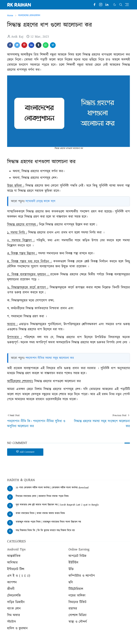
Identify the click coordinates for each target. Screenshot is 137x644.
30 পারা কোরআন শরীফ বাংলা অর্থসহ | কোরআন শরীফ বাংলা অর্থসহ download (52, 488)
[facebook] (94, 5)
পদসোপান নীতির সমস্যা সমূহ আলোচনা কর (50, 358)
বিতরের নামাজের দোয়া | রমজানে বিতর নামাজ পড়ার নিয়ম (42, 496)
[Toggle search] (121, 5)
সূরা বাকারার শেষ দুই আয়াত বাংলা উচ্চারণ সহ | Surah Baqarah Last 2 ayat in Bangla (57, 505)
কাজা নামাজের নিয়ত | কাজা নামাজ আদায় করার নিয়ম (40, 513)
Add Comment (25, 452)
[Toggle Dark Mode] (115, 5)
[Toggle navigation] (127, 5)
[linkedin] (107, 5)
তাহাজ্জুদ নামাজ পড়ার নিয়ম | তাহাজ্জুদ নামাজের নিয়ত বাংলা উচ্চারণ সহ (48, 522)
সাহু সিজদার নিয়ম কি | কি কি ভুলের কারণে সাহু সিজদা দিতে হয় (45, 530)
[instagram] (101, 5)
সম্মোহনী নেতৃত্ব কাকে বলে (40, 201)
